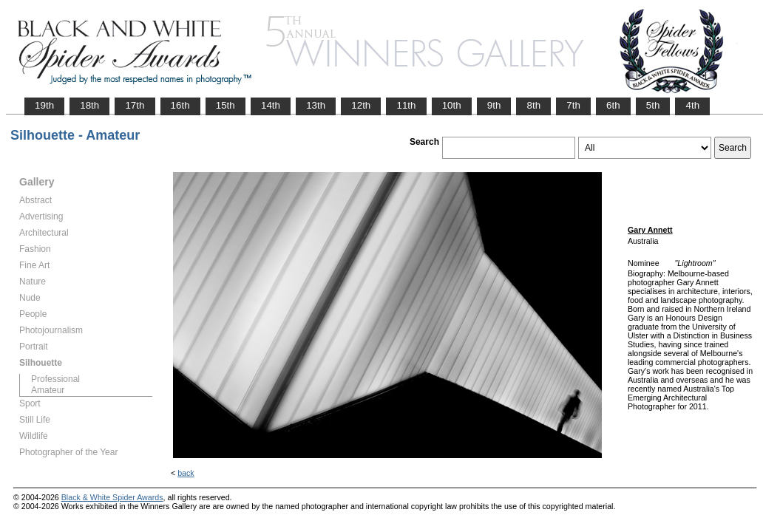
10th (452, 105)
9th (494, 105)
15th (225, 105)
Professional (55, 379)
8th (533, 105)
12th (361, 105)
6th (613, 105)
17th (135, 105)
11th (406, 105)
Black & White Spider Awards (112, 497)
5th (653, 105)
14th (271, 105)
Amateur (48, 390)
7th (573, 105)
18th (89, 105)
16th (180, 105)
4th (692, 105)
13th (316, 105)
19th (44, 105)
